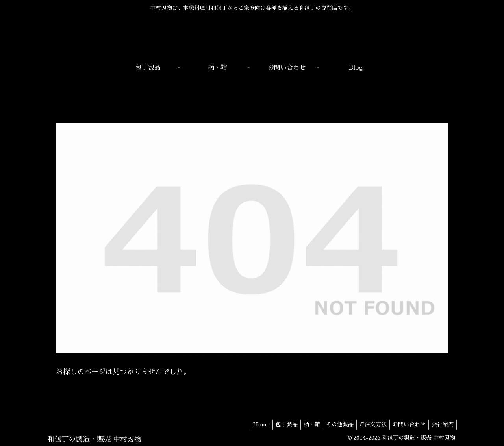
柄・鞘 (301, 424)
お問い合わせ (406, 424)
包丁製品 (273, 424)
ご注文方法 (367, 424)
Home (246, 424)
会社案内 (441, 424)
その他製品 (331, 424)
